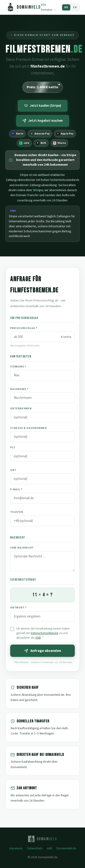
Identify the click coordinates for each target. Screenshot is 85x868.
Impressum (16, 848)
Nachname (19, 389)
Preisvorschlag (24, 328)
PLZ (13, 447)
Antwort (18, 608)
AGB (38, 638)
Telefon (17, 512)
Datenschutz (35, 848)
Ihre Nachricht (22, 548)
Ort (13, 470)
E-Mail (16, 490)
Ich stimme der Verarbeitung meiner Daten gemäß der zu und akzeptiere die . (43, 633)
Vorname (18, 367)
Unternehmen (21, 409)
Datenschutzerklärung (45, 633)
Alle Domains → (48, 7)
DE (66, 7)
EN (75, 7)
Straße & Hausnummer (28, 428)
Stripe (38, 190)
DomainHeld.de (66, 848)
